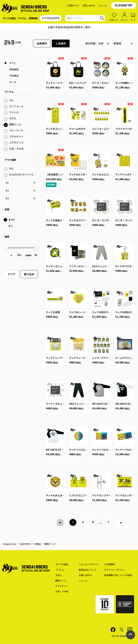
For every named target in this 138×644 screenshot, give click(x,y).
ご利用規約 (109, 564)
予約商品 (14, 76)
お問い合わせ (89, 5)
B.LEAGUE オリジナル (21, 174)
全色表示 (42, 43)
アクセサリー (16, 137)
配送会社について (88, 570)
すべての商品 (62, 564)
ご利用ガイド (73, 5)
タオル (13, 118)
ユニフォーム (16, 106)
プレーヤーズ (16, 130)
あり (11, 226)
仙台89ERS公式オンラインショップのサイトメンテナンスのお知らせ (69, 27)
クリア (11, 274)
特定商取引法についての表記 (118, 575)
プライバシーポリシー (115, 570)
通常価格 (14, 69)
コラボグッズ (16, 142)
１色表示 (61, 43)
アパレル (14, 112)
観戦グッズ (15, 124)
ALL (12, 100)
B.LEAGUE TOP (124, 5)
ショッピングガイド (89, 564)
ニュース (102, 5)
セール (13, 82)
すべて (13, 63)
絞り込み (29, 274)
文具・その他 (16, 149)
